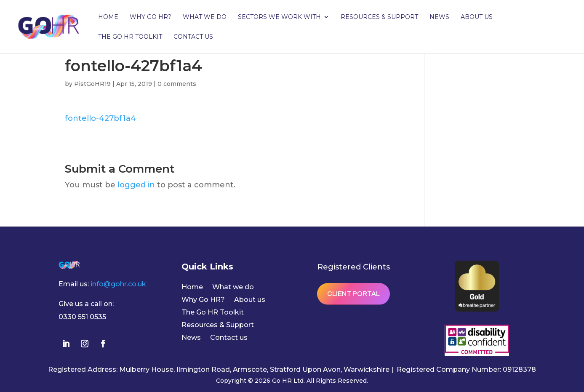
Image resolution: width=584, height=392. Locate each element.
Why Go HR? (151, 17)
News (439, 17)
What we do (205, 17)
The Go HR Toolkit (130, 37)
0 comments (177, 84)
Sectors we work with (279, 17)
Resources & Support (379, 17)
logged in (136, 185)
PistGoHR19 (92, 84)
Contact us (193, 37)
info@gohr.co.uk (118, 284)
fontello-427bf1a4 (100, 118)
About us (477, 17)
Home (108, 17)
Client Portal (353, 294)
